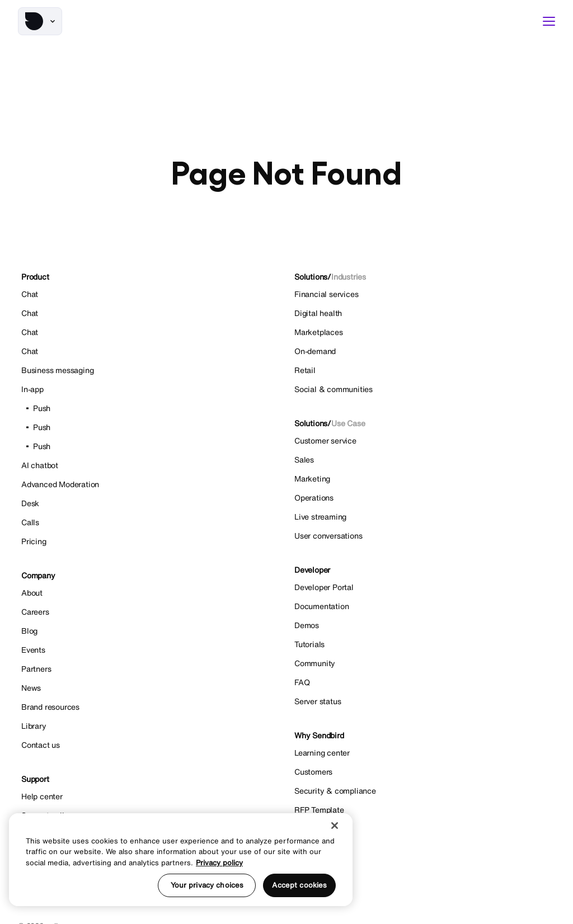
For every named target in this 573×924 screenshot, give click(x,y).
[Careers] (150, 612)
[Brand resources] (150, 707)
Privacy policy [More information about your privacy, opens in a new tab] (219, 863)
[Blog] (150, 631)
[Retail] (423, 370)
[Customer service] (423, 441)
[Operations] (423, 498)
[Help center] (150, 796)
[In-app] (150, 389)
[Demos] (423, 625)
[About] (150, 593)
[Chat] (150, 313)
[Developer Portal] (423, 587)
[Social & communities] (423, 389)
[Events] (150, 650)
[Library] (150, 726)
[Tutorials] (423, 644)
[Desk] (150, 503)
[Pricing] (150, 541)
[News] (150, 688)
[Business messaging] (150, 370)
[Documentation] (423, 606)
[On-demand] (423, 351)
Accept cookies (299, 885)
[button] (40, 21)
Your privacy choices (207, 885)
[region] (181, 860)
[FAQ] (423, 682)
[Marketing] (423, 479)
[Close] (335, 826)
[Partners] (150, 669)
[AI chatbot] (150, 465)
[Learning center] (423, 753)
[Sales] (423, 460)
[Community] (423, 663)
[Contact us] (150, 745)
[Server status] (423, 701)
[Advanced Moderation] (150, 484)
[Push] (150, 408)
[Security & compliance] (423, 791)
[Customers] (423, 772)
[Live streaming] (423, 517)
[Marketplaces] (423, 332)
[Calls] (150, 522)
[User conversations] (423, 536)
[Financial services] (423, 294)
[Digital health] (423, 313)
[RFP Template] (423, 810)
